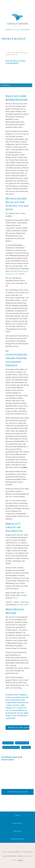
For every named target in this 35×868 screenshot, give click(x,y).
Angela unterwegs (12, 55)
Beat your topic (8, 743)
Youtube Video (23, 605)
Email (21, 860)
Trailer (15, 598)
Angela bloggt (22, 52)
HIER (23, 705)
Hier (27, 685)
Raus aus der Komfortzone (11, 747)
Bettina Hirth (17, 134)
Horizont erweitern (22, 743)
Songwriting (26, 747)
